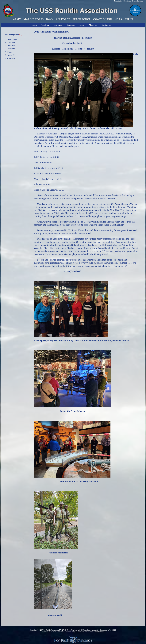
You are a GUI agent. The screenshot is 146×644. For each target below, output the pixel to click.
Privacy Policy (70, 632)
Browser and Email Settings (94, 632)
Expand (22, 35)
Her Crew (58, 25)
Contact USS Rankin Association (53, 632)
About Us (93, 25)
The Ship (45, 25)
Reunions (71, 25)
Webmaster (80, 632)
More (82, 25)
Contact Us (106, 25)
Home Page (12, 40)
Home (34, 25)
